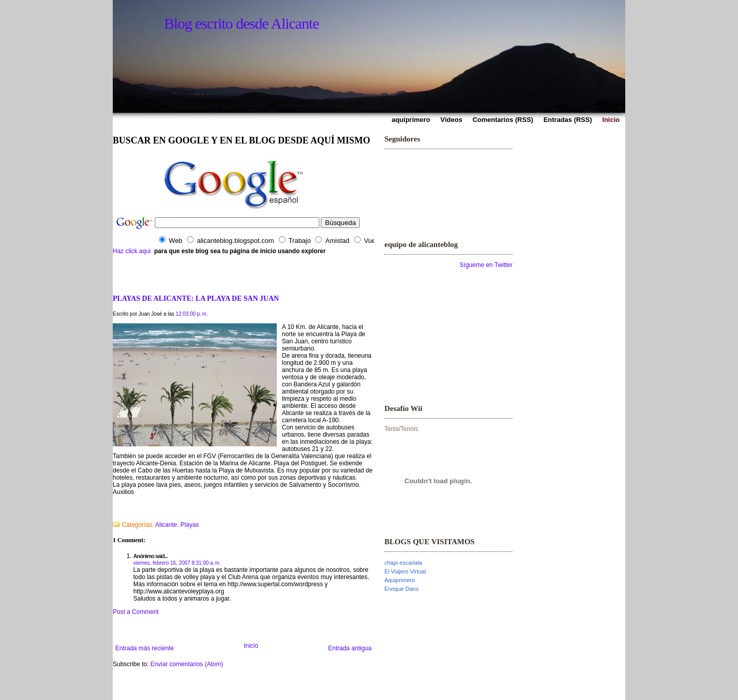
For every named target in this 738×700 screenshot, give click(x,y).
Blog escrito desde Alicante (241, 23)
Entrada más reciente (145, 648)
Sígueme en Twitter (486, 265)
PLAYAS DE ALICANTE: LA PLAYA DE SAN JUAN (196, 298)
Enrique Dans (402, 589)
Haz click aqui (132, 251)
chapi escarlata (403, 563)
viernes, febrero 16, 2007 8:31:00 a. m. (177, 563)
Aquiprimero (399, 580)
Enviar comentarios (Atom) (187, 664)
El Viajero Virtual (405, 571)
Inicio (251, 646)
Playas (190, 525)
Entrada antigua (350, 648)
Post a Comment (136, 612)
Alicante (166, 525)
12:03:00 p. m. (192, 314)
